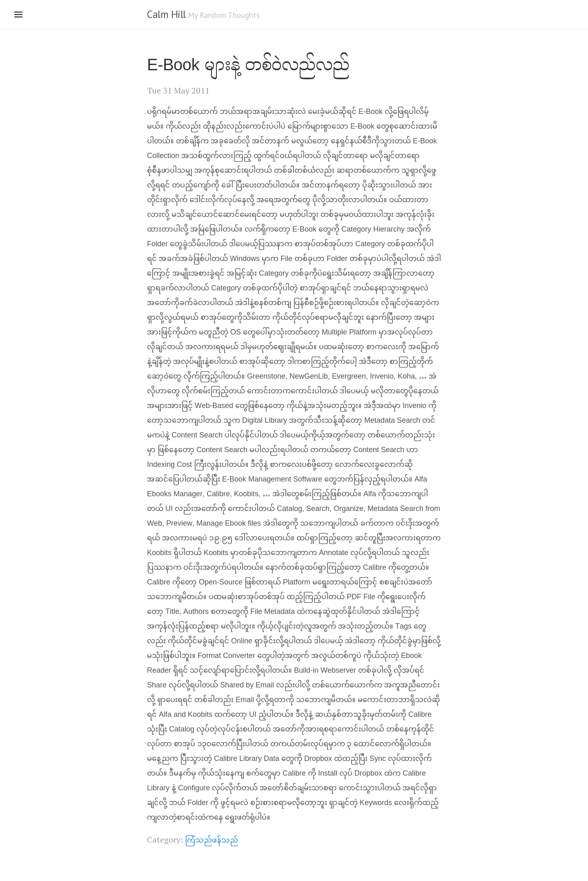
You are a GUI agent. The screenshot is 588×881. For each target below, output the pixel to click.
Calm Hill (166, 14)
